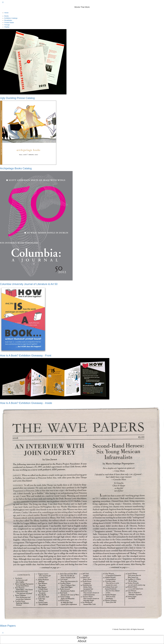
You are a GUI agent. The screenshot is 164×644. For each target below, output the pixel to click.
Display (7, 27)
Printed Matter (9, 23)
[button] (82, 11)
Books (7, 16)
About (82, 641)
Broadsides (8, 20)
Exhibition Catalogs (11, 18)
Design (82, 637)
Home (6, 13)
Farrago (7, 25)
